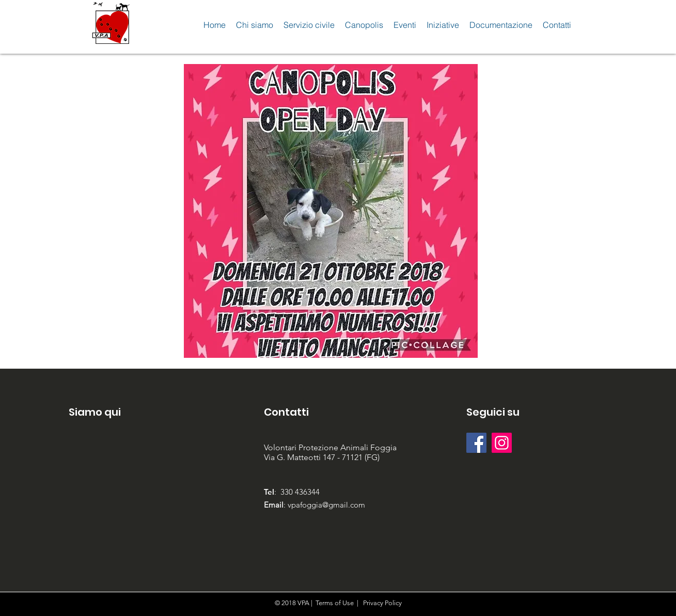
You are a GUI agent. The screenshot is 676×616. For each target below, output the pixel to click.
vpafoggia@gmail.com (326, 505)
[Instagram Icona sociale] (502, 443)
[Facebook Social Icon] (476, 443)
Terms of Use (335, 603)
